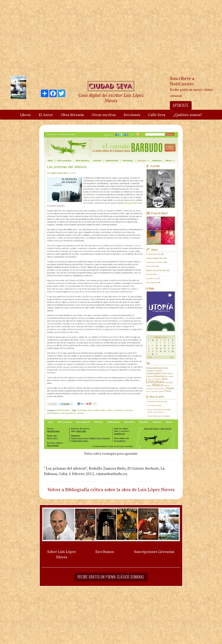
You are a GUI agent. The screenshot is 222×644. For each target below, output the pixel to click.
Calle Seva (157, 115)
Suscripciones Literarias (154, 552)
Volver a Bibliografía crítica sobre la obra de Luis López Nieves (111, 489)
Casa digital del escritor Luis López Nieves (111, 98)
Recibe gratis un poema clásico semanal (111, 577)
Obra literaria (72, 115)
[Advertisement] (111, 37)
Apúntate (181, 105)
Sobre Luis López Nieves (62, 554)
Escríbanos (105, 552)
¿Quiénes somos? (188, 115)
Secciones (132, 115)
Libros (25, 115)
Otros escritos (104, 115)
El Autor (46, 115)
